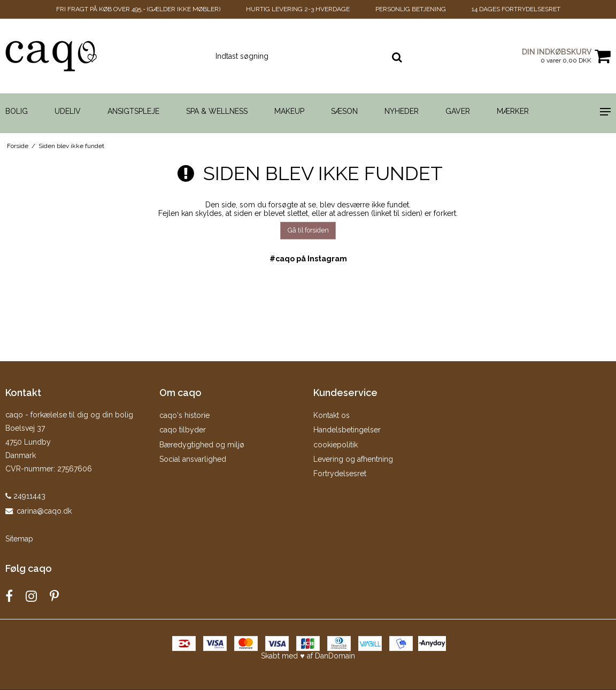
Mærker (513, 111)
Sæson (344, 111)
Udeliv (68, 111)
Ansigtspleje (133, 111)
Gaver (458, 111)
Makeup (289, 111)
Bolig (17, 111)
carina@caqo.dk (44, 511)
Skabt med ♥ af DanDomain (308, 656)
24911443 (25, 496)
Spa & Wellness (217, 111)
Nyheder (402, 111)
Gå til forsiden (308, 230)
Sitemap (19, 539)
